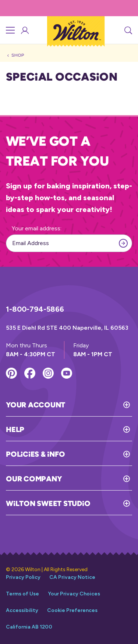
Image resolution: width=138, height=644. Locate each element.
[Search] (128, 30)
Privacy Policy (23, 577)
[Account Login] (24, 30)
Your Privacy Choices (74, 594)
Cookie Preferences (72, 610)
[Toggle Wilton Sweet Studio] (111, 503)
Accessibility (22, 610)
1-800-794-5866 (35, 309)
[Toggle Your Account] (99, 405)
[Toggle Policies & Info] (98, 454)
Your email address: (37, 228)
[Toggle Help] (78, 429)
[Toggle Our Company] (97, 479)
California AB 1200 (29, 627)
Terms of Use (22, 594)
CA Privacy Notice (72, 577)
